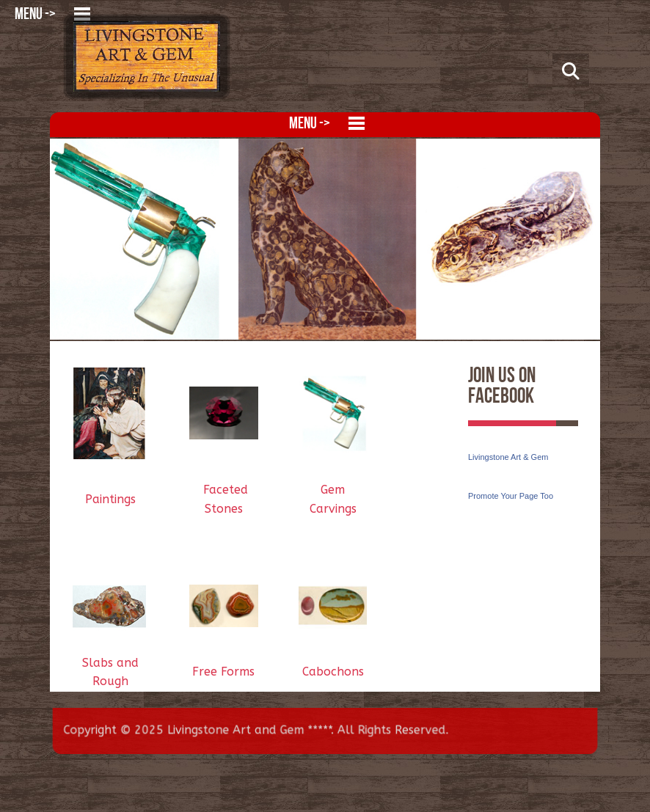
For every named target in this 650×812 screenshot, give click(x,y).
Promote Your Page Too (511, 496)
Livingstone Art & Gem (508, 457)
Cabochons (333, 672)
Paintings (110, 499)
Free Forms (223, 672)
